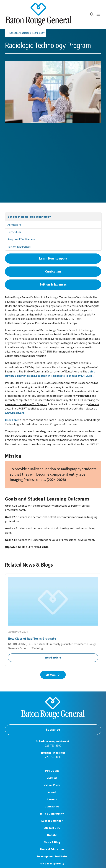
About (52, 792)
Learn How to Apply (53, 259)
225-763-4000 (53, 757)
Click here (11, 420)
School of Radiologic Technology (29, 217)
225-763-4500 (53, 746)
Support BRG (52, 828)
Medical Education (52, 849)
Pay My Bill (52, 771)
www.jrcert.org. (15, 413)
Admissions (14, 225)
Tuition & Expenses (19, 247)
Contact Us (52, 807)
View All (53, 675)
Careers (52, 799)
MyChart (52, 778)
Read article (53, 620)
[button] (99, 14)
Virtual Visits (52, 785)
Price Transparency (52, 864)
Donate (52, 835)
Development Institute (52, 856)
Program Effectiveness (21, 239)
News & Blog (52, 842)
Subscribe (53, 730)
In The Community (52, 814)
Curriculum (14, 232)
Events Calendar (52, 821)
